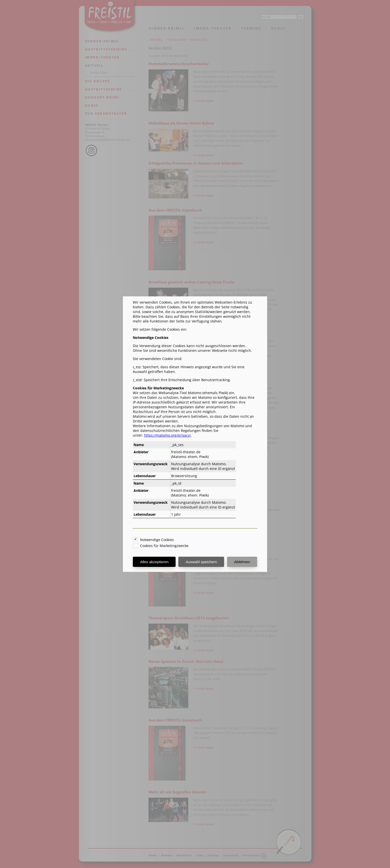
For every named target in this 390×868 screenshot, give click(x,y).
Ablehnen (242, 562)
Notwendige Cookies (157, 540)
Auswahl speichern (201, 562)
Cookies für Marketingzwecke (164, 546)
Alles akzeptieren (154, 562)
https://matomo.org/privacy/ (167, 435)
